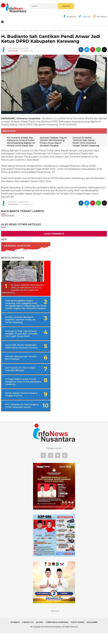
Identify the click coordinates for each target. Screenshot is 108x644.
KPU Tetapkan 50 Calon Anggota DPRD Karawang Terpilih (18, 415)
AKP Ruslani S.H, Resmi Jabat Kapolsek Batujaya (18, 377)
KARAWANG (13, 51)
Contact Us (28, 633)
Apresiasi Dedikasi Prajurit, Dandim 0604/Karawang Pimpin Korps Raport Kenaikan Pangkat (54, 142)
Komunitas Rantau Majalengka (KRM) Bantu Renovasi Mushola (18, 353)
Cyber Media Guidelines (57, 633)
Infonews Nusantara (53, 637)
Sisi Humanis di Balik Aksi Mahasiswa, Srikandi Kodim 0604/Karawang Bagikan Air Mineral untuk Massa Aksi (22, 142)
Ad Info (39, 633)
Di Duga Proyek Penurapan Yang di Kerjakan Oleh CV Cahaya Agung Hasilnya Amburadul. (21, 289)
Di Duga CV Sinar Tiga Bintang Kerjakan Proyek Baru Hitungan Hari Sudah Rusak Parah (22, 338)
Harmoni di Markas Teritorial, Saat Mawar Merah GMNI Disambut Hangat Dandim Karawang (86, 142)
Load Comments (54, 234)
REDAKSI (55, 621)
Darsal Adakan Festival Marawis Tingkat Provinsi (18, 402)
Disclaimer (92, 633)
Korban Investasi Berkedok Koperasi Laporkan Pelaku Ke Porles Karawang (19, 322)
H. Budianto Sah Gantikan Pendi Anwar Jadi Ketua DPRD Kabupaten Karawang (51, 39)
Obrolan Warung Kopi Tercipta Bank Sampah (17, 366)
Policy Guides (77, 633)
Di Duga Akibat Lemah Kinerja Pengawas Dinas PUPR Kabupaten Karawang (20, 389)
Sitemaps (15, 633)
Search (59, 12)
